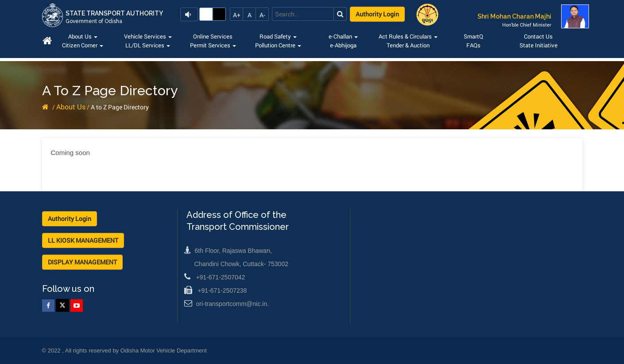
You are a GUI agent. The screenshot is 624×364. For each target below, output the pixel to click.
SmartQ (473, 36)
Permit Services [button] (213, 45)
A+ (237, 15)
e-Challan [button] (343, 36)
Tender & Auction (408, 45)
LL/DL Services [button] (148, 45)
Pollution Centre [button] (278, 45)
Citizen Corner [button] (83, 45)
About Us (71, 106)
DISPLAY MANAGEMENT (82, 262)
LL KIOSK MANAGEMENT (83, 240)
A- (262, 15)
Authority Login (377, 14)
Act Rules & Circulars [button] (408, 36)
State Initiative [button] (539, 45)
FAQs (473, 45)
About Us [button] (83, 36)
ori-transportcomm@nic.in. (227, 304)
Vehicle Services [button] (148, 36)
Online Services (213, 36)
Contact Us (538, 36)
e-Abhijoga (343, 45)
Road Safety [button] (278, 36)
